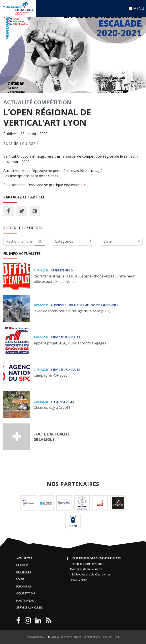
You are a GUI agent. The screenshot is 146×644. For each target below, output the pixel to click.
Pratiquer (24, 572)
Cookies (108, 637)
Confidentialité (92, 637)
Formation (24, 586)
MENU (137, 8)
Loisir (21, 579)
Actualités (24, 558)
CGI (117, 637)
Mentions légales (71, 637)
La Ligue (22, 565)
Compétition (53, 102)
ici (84, 185)
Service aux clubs (30, 607)
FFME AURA (52, 637)
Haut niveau (25, 600)
